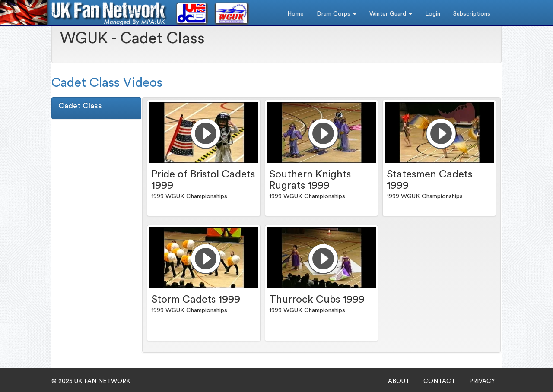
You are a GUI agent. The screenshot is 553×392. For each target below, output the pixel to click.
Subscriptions (472, 14)
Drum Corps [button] (337, 14)
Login (433, 14)
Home (296, 14)
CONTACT (439, 381)
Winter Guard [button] (391, 14)
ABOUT (399, 381)
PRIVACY (482, 381)
